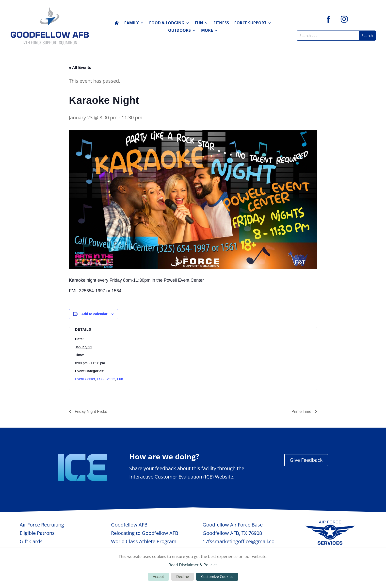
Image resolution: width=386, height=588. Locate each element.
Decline (183, 576)
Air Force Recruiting (42, 525)
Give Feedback (306, 460)
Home (117, 24)
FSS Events (106, 379)
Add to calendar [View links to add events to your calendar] (95, 314)
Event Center (85, 379)
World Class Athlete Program (144, 541)
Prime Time (302, 411)
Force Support (250, 23)
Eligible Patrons (37, 533)
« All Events (80, 68)
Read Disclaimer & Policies (193, 565)
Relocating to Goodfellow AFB (145, 533)
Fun (199, 23)
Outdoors (179, 31)
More (207, 31)
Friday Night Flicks (90, 411)
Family (132, 23)
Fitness (221, 23)
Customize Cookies (217, 576)
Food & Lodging (167, 23)
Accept (158, 576)
